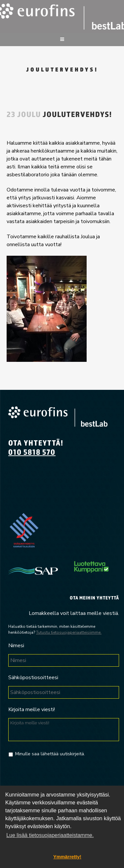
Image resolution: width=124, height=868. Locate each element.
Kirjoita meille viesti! (32, 710)
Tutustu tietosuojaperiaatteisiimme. (69, 632)
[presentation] (59, 777)
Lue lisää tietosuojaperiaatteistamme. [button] (50, 835)
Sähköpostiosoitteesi (33, 678)
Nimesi (16, 646)
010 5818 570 (32, 452)
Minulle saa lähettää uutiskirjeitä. (50, 754)
